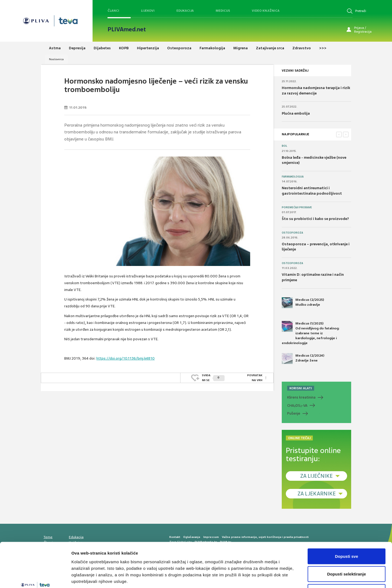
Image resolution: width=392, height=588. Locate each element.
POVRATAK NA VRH (255, 378)
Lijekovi (148, 11)
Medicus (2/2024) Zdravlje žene (303, 359)
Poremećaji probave (297, 207)
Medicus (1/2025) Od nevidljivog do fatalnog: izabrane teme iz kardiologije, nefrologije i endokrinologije (311, 333)
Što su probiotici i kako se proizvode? (315, 219)
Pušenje (294, 413)
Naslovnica (56, 59)
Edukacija (185, 11)
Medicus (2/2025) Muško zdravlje (303, 303)
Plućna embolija (296, 113)
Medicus (223, 11)
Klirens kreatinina (301, 397)
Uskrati (347, 552)
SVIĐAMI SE (213, 378)
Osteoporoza (292, 233)
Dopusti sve (346, 517)
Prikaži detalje (282, 577)
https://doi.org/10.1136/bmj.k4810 (125, 358)
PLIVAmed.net (127, 29)
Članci (113, 11)
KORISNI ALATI (301, 388)
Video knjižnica (266, 11)
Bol (284, 146)
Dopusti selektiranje (347, 535)
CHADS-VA (297, 406)
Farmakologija (293, 177)
